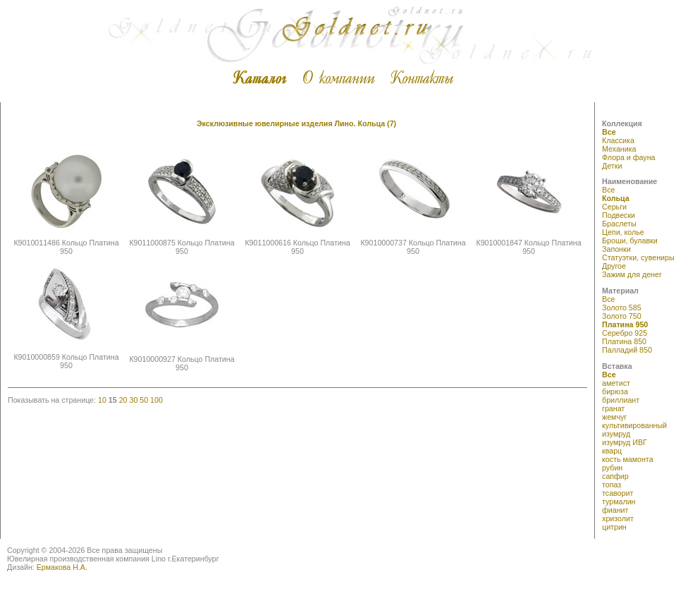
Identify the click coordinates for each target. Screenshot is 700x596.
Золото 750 (622, 316)
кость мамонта (628, 459)
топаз (612, 485)
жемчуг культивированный (634, 421)
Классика (618, 140)
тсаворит (618, 493)
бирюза (615, 391)
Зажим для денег (632, 274)
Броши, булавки (630, 241)
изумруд (616, 434)
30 (133, 400)
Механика (619, 149)
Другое (614, 266)
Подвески (619, 215)
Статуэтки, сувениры (638, 257)
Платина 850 (624, 341)
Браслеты (619, 224)
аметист (616, 383)
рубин (612, 468)
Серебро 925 (625, 333)
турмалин (619, 501)
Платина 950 (625, 324)
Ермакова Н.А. (62, 567)
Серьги (614, 207)
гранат (613, 408)
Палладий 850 (627, 350)
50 (144, 400)
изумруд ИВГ (625, 442)
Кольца (616, 198)
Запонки (616, 249)
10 (102, 400)
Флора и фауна (628, 157)
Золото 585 (622, 308)
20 (123, 400)
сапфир (615, 476)
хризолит (618, 518)
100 (156, 400)
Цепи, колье (623, 232)
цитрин (614, 527)
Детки (612, 166)
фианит (615, 510)
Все (609, 132)
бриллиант (621, 400)
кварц (612, 451)
